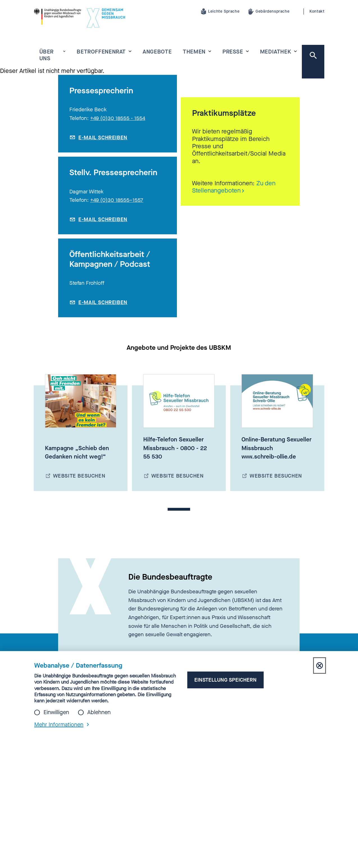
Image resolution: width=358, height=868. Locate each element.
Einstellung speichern (225, 680)
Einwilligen (56, 712)
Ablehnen (99, 712)
